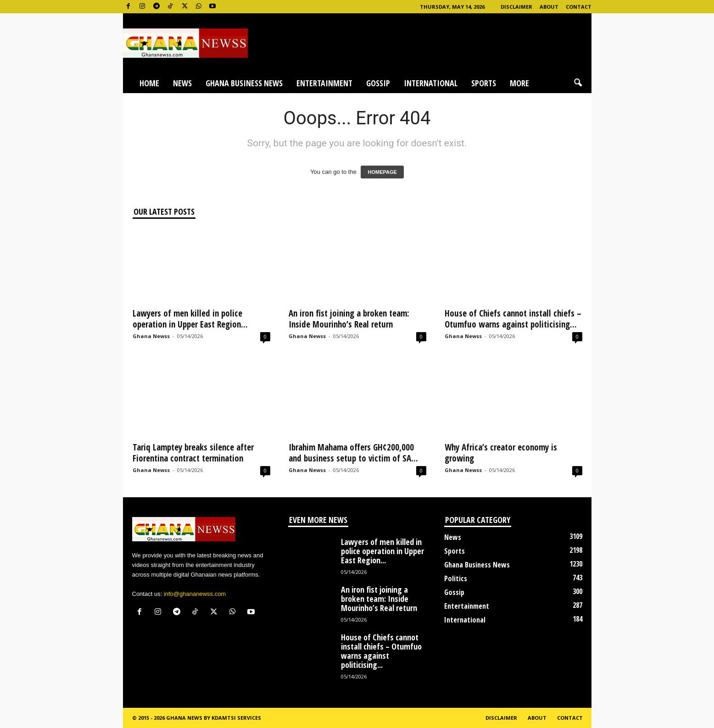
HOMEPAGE (382, 172)
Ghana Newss (151, 336)
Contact (579, 7)
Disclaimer (516, 7)
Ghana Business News (244, 83)
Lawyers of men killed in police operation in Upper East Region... (190, 319)
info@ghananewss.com (195, 594)
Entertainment (324, 83)
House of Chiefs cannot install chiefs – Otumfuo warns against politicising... (513, 319)
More (519, 83)
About (549, 7)
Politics (456, 578)
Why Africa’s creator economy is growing (501, 453)
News (182, 83)
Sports (484, 83)
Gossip (378, 83)
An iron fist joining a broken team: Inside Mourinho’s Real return (349, 319)
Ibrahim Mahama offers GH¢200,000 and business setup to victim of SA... (353, 453)
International (431, 83)
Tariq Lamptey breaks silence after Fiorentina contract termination (193, 453)
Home (149, 83)
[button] (578, 83)
